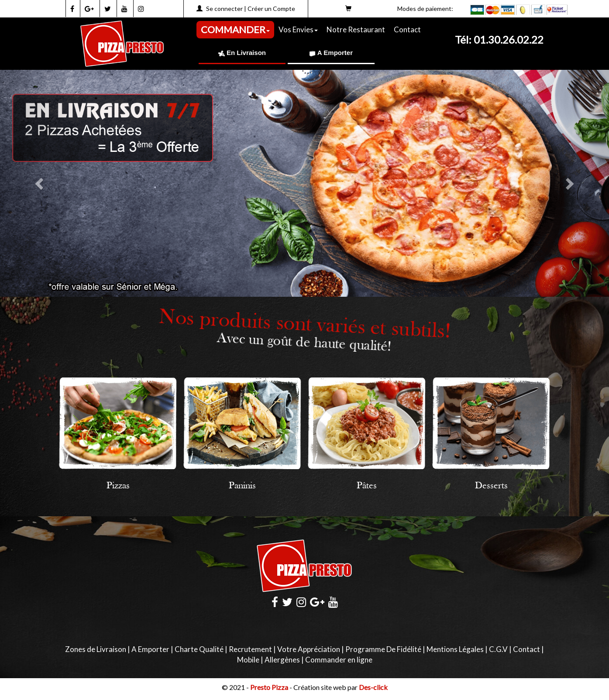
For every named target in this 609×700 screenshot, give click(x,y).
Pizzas (118, 486)
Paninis (242, 486)
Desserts (491, 486)
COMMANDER (235, 29)
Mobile (248, 660)
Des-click (373, 687)
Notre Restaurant (356, 29)
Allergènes (282, 660)
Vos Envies (298, 29)
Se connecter (224, 9)
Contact (407, 29)
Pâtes (367, 486)
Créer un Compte (271, 9)
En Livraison (242, 53)
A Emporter (331, 53)
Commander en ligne (339, 660)
